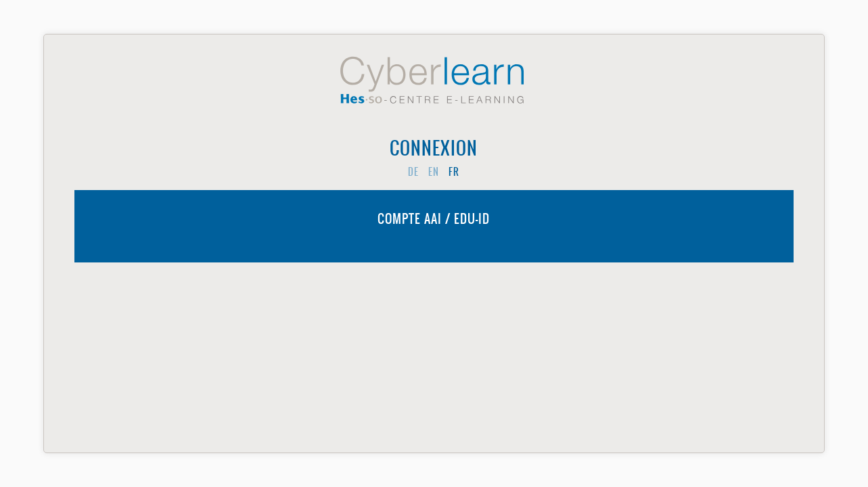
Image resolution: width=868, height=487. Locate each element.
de (413, 172)
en (434, 172)
